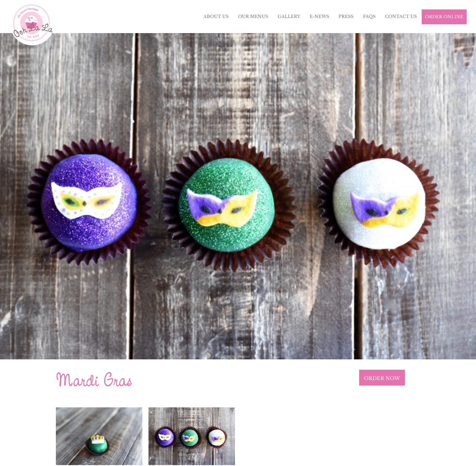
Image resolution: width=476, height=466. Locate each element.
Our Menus (253, 16)
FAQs (369, 16)
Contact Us (401, 16)
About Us (216, 16)
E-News (319, 16)
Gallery (289, 16)
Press (346, 16)
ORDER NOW (382, 378)
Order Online (444, 17)
